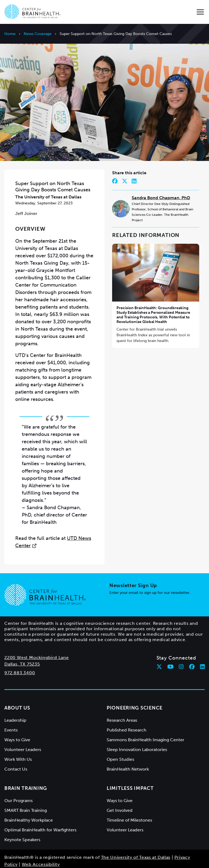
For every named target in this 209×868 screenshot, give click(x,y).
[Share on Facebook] (115, 159)
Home (10, 34)
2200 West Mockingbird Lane (37, 636)
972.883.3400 (20, 651)
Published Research (127, 708)
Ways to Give (17, 718)
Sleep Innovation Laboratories (137, 728)
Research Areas (122, 698)
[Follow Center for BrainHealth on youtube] (170, 645)
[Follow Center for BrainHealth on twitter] (159, 645)
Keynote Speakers (22, 818)
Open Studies (120, 738)
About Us (17, 686)
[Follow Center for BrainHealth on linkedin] (202, 645)
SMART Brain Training (26, 789)
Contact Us (16, 747)
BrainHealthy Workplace (29, 798)
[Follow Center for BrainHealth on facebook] (192, 645)
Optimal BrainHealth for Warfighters (40, 808)
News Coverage (38, 34)
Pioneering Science (135, 686)
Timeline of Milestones (129, 798)
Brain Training (26, 766)
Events (11, 708)
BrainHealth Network (128, 747)
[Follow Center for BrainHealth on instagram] (181, 645)
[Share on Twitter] (125, 159)
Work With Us (18, 738)
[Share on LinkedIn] (134, 159)
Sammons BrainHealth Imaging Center (145, 718)
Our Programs (19, 779)
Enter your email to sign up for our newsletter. (150, 571)
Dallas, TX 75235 (22, 642)
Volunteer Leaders (23, 728)
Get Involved (120, 789)
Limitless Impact (130, 766)
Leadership (15, 698)
